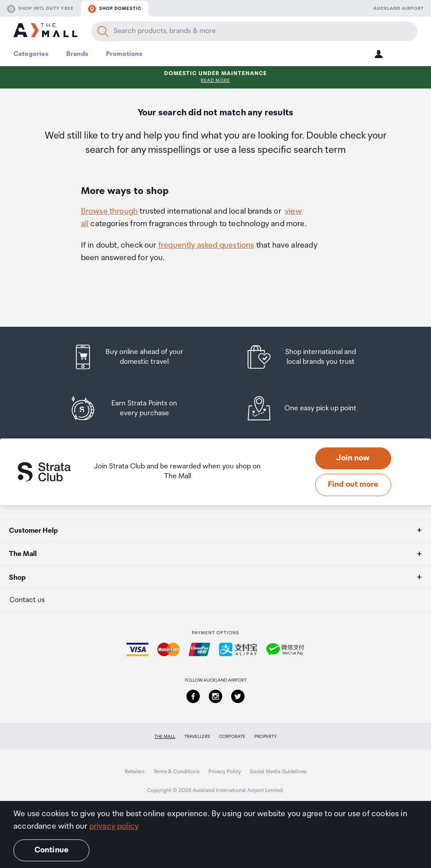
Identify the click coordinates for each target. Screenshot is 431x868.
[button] (379, 54)
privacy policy (114, 826)
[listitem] (136, 357)
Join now (353, 458)
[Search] (103, 31)
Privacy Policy (225, 772)
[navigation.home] (45, 32)
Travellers (197, 737)
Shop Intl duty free (40, 9)
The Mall (165, 737)
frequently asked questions (206, 245)
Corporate (232, 737)
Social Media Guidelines (278, 772)
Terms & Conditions (176, 772)
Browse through (110, 211)
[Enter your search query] (254, 31)
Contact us (27, 600)
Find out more (353, 485)
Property (266, 737)
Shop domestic (115, 9)
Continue (51, 850)
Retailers (135, 772)
